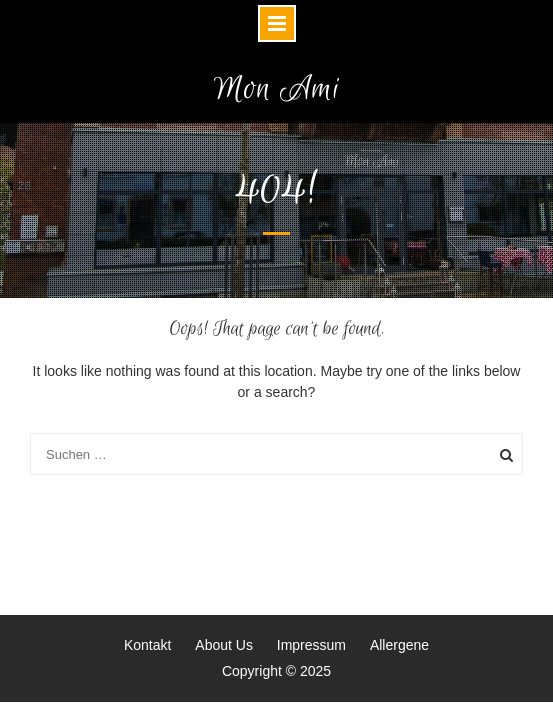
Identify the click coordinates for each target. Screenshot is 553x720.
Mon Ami (277, 89)
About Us (224, 645)
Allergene (399, 645)
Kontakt (147, 645)
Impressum (311, 645)
